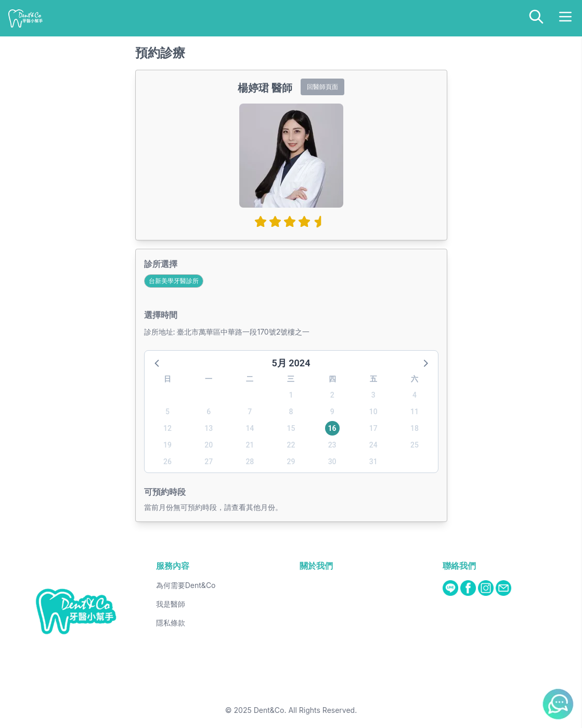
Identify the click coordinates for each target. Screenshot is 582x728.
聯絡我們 (459, 566)
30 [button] (332, 462)
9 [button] (332, 412)
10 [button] (373, 412)
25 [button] (415, 445)
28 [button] (250, 462)
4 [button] (415, 395)
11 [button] (415, 412)
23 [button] (332, 445)
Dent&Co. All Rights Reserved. (306, 710)
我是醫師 (171, 604)
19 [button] (167, 445)
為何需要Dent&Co (186, 585)
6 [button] (209, 412)
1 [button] (291, 395)
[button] (158, 363)
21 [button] (250, 445)
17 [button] (373, 428)
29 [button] (291, 462)
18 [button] (415, 428)
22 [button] (291, 445)
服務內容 (173, 566)
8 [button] (291, 412)
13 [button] (209, 428)
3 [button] (373, 395)
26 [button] (167, 462)
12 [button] (167, 428)
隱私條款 (171, 623)
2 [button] (332, 395)
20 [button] (209, 445)
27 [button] (209, 462)
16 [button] (332, 428)
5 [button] (167, 412)
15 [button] (291, 428)
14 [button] (250, 428)
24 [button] (373, 445)
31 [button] (373, 462)
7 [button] (250, 412)
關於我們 (316, 566)
